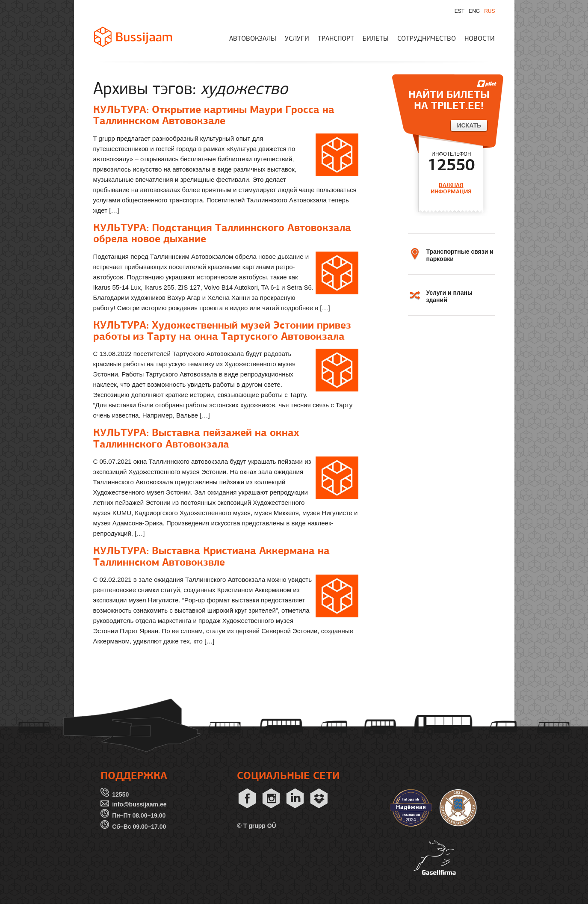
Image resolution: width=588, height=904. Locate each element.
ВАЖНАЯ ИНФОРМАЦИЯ (451, 188)
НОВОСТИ (480, 39)
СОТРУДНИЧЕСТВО (427, 39)
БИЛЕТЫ (376, 39)
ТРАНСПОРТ (336, 39)
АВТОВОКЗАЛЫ (253, 39)
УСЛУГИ (297, 39)
